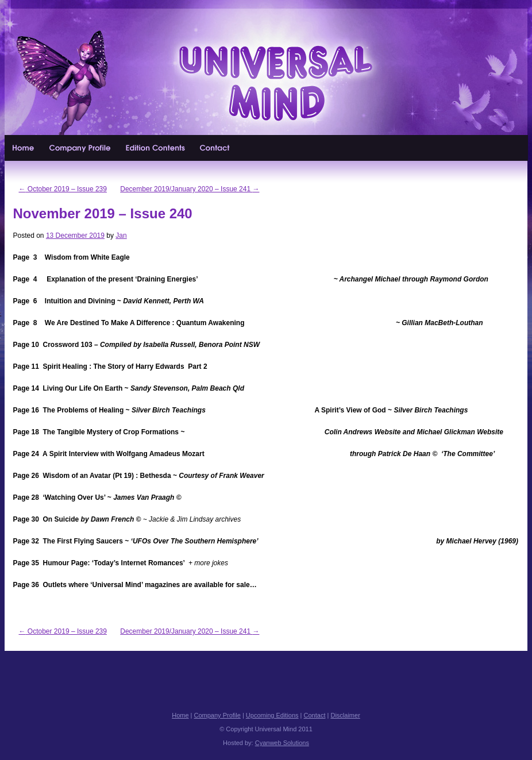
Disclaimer (345, 715)
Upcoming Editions (156, 148)
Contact (215, 148)
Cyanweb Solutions (282, 743)
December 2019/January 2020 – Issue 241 (190, 189)
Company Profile (80, 148)
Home (24, 148)
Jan (121, 236)
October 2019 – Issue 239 (63, 189)
